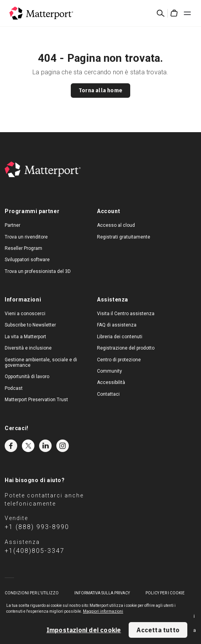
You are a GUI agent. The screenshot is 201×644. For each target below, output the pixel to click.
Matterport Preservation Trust (36, 400)
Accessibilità (111, 382)
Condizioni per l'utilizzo (32, 593)
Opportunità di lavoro (27, 377)
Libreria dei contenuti (120, 337)
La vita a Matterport (25, 337)
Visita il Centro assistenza (126, 314)
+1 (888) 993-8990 (37, 527)
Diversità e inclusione (28, 348)
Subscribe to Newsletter (30, 325)
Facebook (11, 446)
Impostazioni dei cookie (84, 630)
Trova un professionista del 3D (38, 271)
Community (109, 371)
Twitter (28, 446)
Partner (13, 225)
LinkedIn (45, 446)
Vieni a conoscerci (25, 314)
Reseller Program (23, 248)
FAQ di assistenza (117, 325)
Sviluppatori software (27, 260)
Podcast (14, 388)
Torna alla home (100, 90)
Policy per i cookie (165, 593)
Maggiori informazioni (103, 611)
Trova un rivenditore (26, 237)
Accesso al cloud (116, 225)
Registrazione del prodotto (126, 348)
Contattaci (108, 394)
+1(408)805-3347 (35, 551)
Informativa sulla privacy (102, 593)
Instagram (63, 446)
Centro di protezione (119, 360)
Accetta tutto (158, 630)
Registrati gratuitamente (124, 237)
